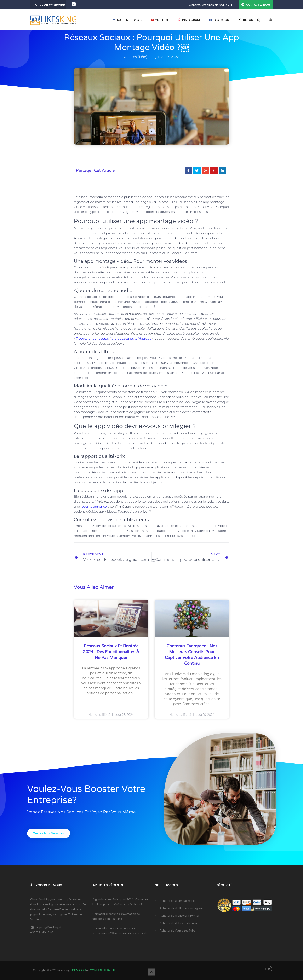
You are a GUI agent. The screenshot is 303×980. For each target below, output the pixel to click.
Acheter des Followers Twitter (179, 915)
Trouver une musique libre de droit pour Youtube (114, 339)
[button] (49, 833)
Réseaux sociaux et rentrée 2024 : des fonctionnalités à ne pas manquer (111, 652)
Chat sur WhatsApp (50, 5)
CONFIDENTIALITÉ (103, 970)
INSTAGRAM (189, 20)
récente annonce (94, 506)
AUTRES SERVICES (127, 20)
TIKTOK (245, 20)
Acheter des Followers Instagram (181, 908)
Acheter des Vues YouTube (178, 930)
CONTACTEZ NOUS (258, 5)
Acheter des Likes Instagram (178, 923)
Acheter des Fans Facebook (178, 901)
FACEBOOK (219, 20)
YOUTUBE (160, 20)
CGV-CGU (78, 970)
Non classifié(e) (135, 57)
